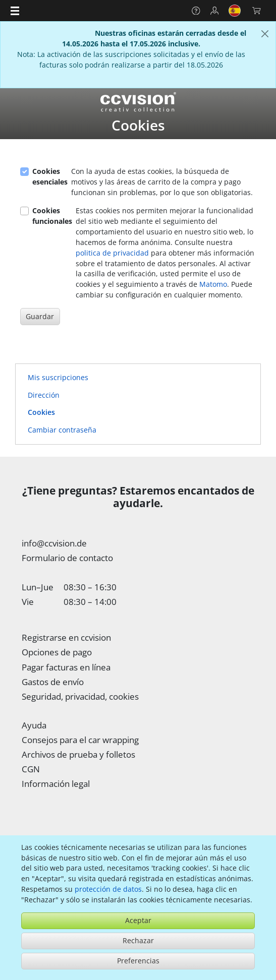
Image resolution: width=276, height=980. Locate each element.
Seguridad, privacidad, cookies (80, 696)
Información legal (56, 783)
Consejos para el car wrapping (80, 740)
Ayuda (34, 725)
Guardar (40, 316)
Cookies (41, 412)
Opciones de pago (57, 652)
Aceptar (138, 920)
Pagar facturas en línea (66, 667)
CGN (31, 769)
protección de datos (108, 889)
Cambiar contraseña (62, 430)
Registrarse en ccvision (66, 637)
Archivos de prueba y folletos (78, 754)
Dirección (44, 395)
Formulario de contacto (67, 558)
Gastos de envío (53, 682)
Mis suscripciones (58, 377)
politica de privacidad (112, 253)
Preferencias (138, 961)
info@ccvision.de (54, 543)
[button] (15, 10)
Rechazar (138, 940)
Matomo (213, 284)
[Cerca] (265, 34)
